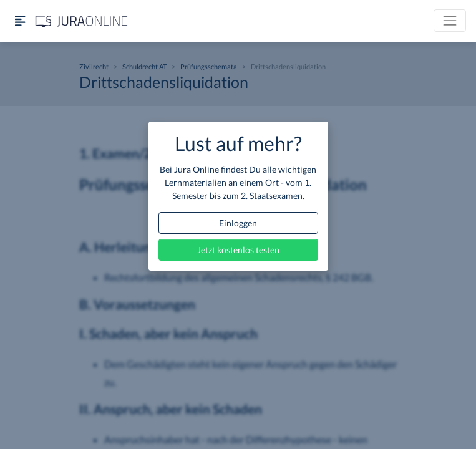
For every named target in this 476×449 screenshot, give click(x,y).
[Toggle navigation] (450, 21)
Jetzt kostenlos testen (238, 250)
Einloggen (238, 223)
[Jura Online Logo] (82, 21)
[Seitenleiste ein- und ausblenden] (20, 21)
